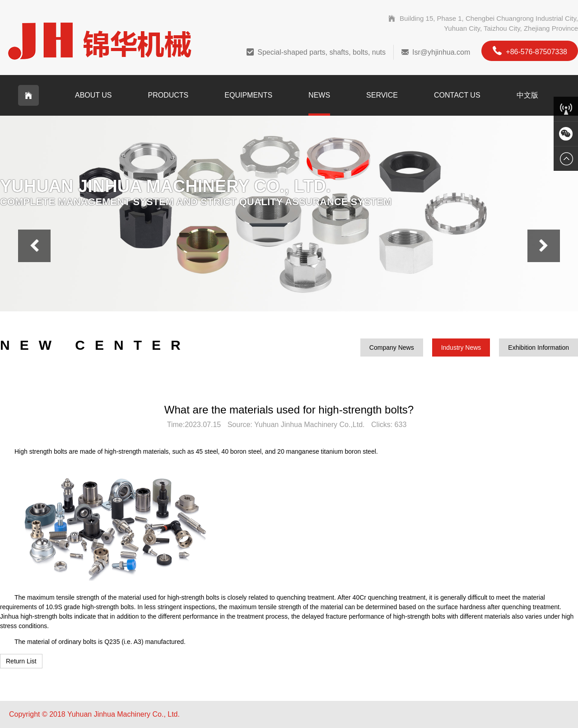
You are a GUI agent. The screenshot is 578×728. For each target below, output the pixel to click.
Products (168, 95)
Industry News (461, 348)
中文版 (527, 95)
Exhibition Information (538, 348)
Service (382, 95)
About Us (93, 95)
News (319, 95)
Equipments (248, 95)
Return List (21, 661)
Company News (392, 348)
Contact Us (457, 95)
